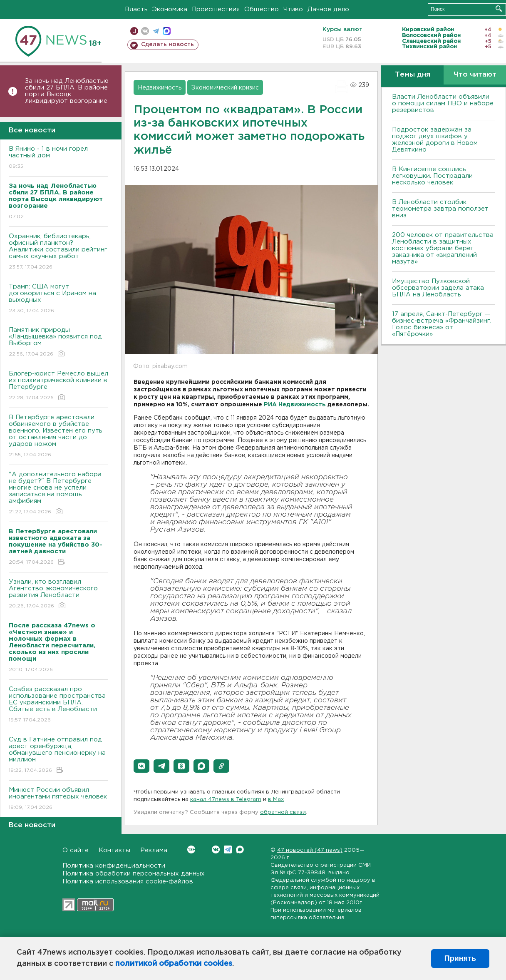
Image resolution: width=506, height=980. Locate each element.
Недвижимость (160, 88)
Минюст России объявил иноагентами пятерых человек (58, 799)
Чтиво (293, 9)
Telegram (228, 849)
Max (240, 849)
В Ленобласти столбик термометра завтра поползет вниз (440, 209)
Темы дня (413, 75)
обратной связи (283, 812)
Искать (499, 9)
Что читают (475, 75)
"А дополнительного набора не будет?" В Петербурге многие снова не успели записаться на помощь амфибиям (58, 494)
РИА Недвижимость (295, 405)
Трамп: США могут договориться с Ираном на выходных (58, 299)
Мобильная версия (134, 31)
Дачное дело (328, 9)
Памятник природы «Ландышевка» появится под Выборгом (58, 342)
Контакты (114, 850)
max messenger (167, 31)
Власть (136, 9)
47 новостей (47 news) (310, 850)
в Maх (276, 800)
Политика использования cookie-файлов (128, 882)
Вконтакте (191, 849)
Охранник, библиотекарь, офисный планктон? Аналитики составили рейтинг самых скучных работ (58, 252)
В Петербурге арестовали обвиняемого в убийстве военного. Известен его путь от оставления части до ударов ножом (58, 437)
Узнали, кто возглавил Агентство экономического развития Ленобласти (58, 594)
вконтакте (145, 31)
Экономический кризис (225, 88)
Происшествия (216, 9)
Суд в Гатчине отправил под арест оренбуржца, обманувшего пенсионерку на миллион (58, 755)
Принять (460, 958)
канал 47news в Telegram (226, 800)
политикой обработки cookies (174, 964)
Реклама (154, 850)
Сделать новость (167, 45)
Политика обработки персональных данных (134, 874)
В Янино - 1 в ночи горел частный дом (58, 158)
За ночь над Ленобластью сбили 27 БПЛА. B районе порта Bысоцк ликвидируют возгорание (67, 91)
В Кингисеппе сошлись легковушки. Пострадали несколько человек (432, 176)
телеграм (156, 31)
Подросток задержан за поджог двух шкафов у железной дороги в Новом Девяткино (435, 140)
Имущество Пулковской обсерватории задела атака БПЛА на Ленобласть (438, 288)
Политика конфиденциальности (114, 866)
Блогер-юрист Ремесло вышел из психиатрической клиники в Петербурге (58, 386)
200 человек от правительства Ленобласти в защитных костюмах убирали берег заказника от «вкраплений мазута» (443, 248)
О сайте (76, 850)
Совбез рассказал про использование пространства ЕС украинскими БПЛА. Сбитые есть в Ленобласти (58, 705)
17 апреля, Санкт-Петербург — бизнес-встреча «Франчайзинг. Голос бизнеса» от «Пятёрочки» (442, 324)
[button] (141, 766)
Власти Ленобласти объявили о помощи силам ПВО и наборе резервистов (443, 103)
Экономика (170, 9)
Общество (262, 9)
